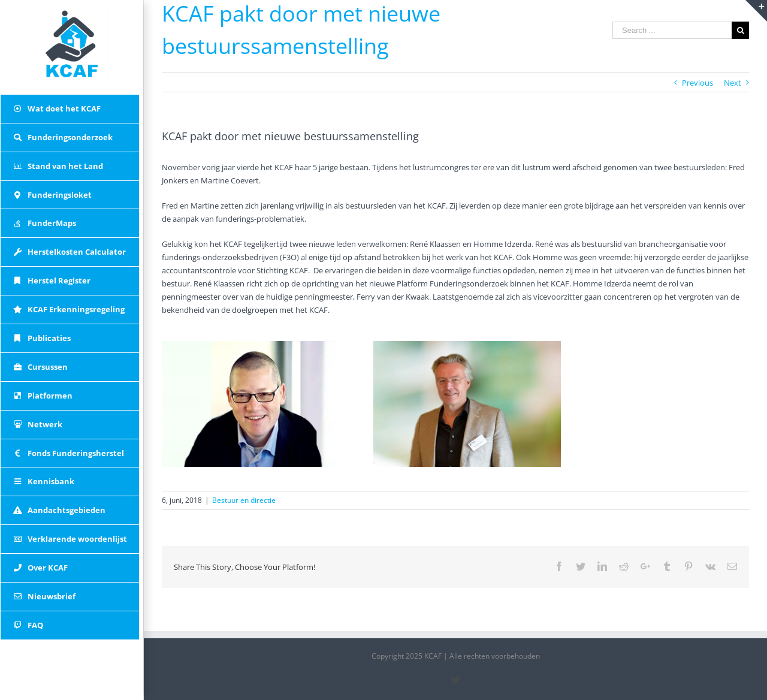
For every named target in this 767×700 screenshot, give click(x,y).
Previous (697, 83)
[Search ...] (672, 30)
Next (733, 83)
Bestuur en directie (244, 500)
